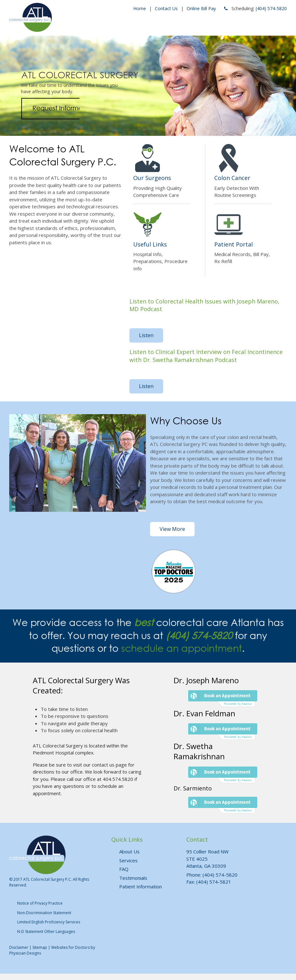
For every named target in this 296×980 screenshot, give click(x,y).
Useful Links (150, 244)
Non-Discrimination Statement (44, 913)
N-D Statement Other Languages (46, 931)
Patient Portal (234, 244)
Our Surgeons (152, 178)
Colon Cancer (232, 178)
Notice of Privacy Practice (40, 903)
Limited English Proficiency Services (49, 922)
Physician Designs (25, 953)
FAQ (124, 869)
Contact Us (166, 8)
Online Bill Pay (201, 8)
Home (140, 8)
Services (128, 860)
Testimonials (133, 878)
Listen (146, 335)
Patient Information (141, 886)
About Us (129, 851)
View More (172, 529)
